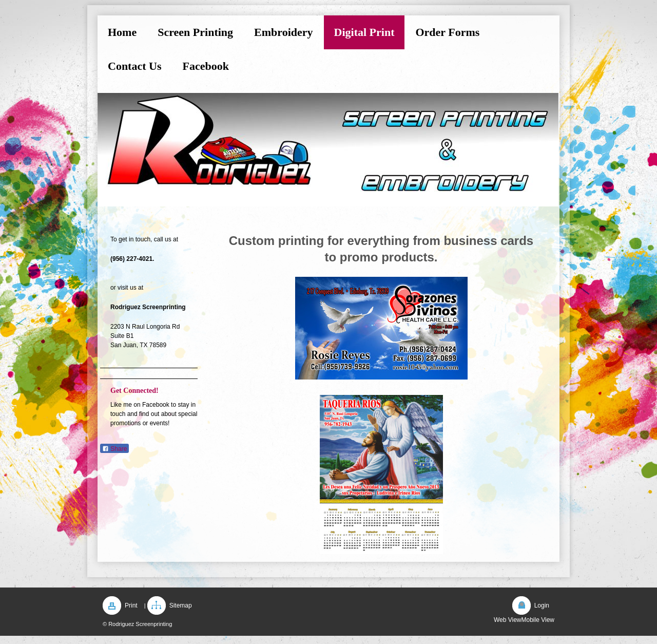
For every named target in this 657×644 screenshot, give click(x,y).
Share (114, 449)
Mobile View (538, 620)
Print (131, 605)
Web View (508, 620)
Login (542, 605)
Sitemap (181, 605)
